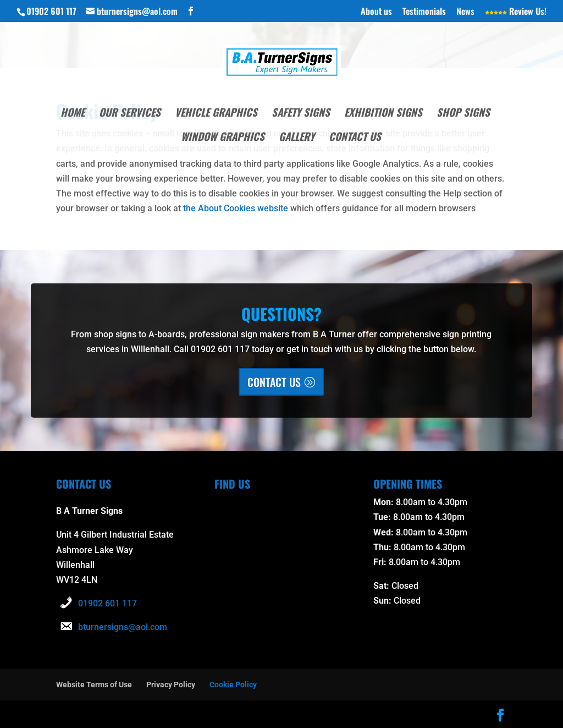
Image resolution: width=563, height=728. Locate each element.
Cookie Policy (233, 685)
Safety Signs (301, 114)
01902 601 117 (107, 603)
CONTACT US (274, 382)
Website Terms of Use (94, 685)
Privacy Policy (171, 685)
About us (376, 12)
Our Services (130, 114)
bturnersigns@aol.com (123, 627)
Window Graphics (223, 138)
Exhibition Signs (383, 114)
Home (73, 114)
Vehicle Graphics (216, 114)
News (465, 12)
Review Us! (516, 12)
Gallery (297, 138)
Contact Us (355, 138)
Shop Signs (463, 114)
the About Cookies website (236, 208)
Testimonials (424, 12)
